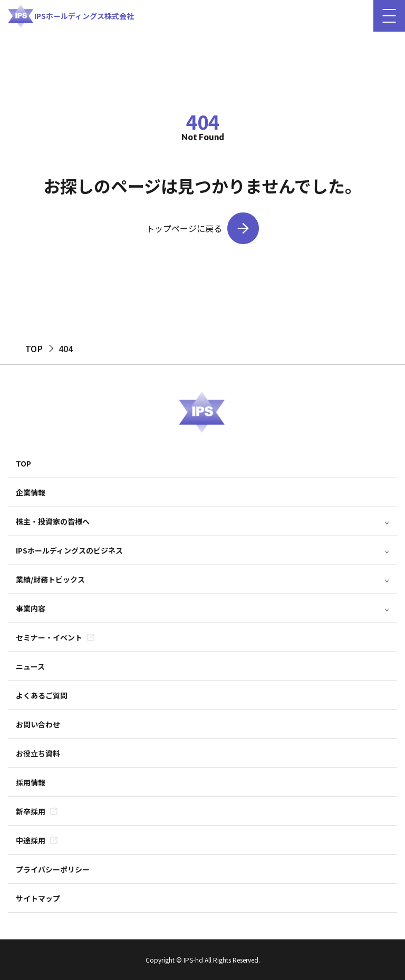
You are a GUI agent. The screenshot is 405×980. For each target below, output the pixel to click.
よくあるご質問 (42, 695)
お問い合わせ (38, 724)
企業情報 (31, 492)
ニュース (30, 666)
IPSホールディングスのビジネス (69, 550)
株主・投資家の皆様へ (53, 521)
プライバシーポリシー (53, 869)
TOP (23, 463)
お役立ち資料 (38, 753)
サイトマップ (38, 898)
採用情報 (31, 782)
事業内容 (31, 608)
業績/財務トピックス (50, 579)
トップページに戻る (184, 228)
